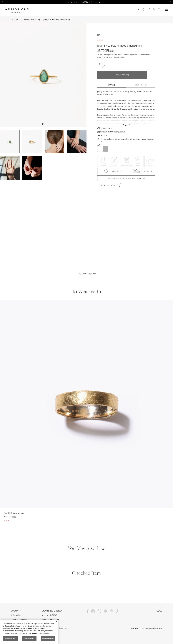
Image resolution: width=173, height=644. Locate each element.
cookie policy (37, 633)
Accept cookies (10, 639)
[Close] (56, 621)
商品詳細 (112, 85)
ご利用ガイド (16, 611)
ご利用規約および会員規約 (52, 611)
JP (138, 9)
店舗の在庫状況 (122, 75)
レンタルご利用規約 (49, 615)
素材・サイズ (141, 85)
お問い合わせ (16, 615)
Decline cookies (29, 639)
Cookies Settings (48, 639)
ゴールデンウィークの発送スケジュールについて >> (86, 2)
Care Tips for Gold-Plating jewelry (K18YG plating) (126, 178)
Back (16, 20)
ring (99, 35)
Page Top (159, 609)
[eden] (101, 46)
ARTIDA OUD (29, 20)
